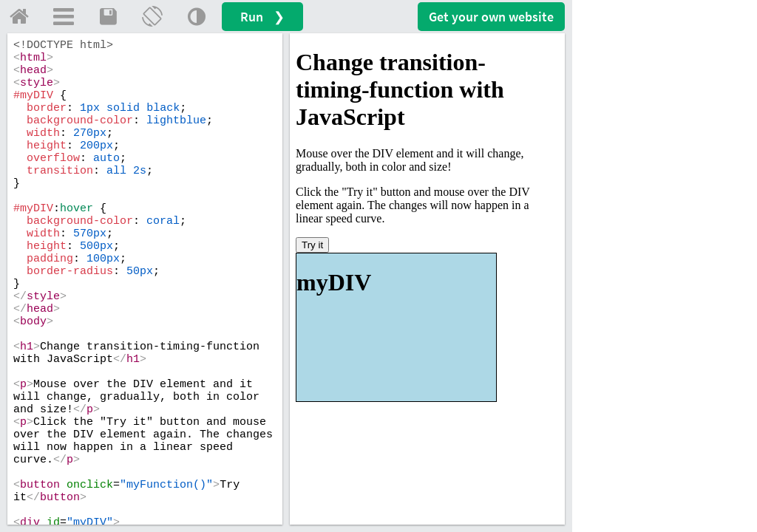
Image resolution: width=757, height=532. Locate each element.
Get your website (491, 17)
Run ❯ (262, 17)
